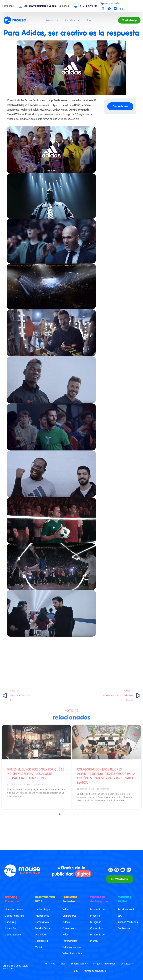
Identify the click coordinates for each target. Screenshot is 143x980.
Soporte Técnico (79, 964)
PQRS (75, 971)
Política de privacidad (95, 971)
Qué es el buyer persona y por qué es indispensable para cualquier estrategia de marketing (36, 670)
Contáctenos (127, 964)
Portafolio (72, 20)
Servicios (52, 20)
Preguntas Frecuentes (104, 964)
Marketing (105, 685)
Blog (88, 20)
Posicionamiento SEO (36, 681)
